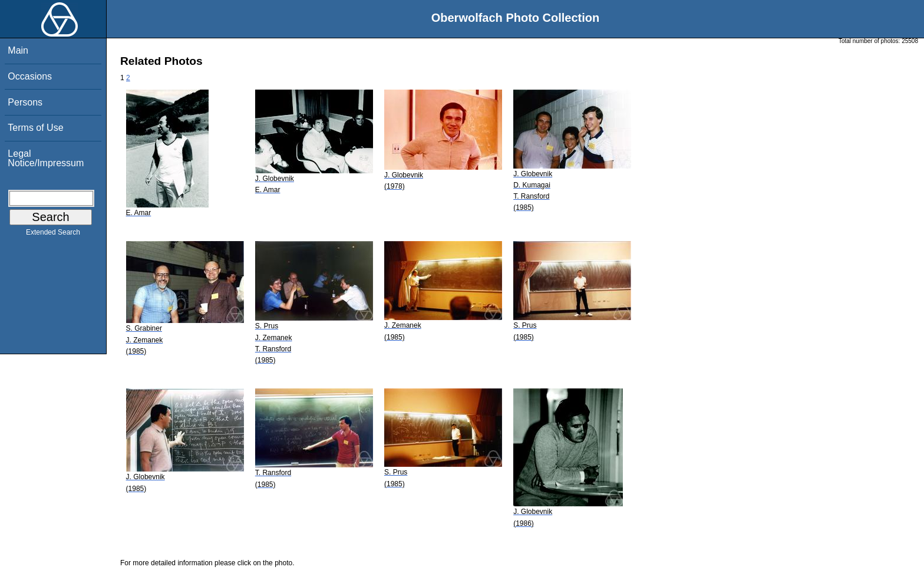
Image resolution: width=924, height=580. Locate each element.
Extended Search (53, 235)
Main (18, 50)
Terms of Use (35, 128)
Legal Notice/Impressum (46, 158)
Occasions (30, 76)
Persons (25, 102)
